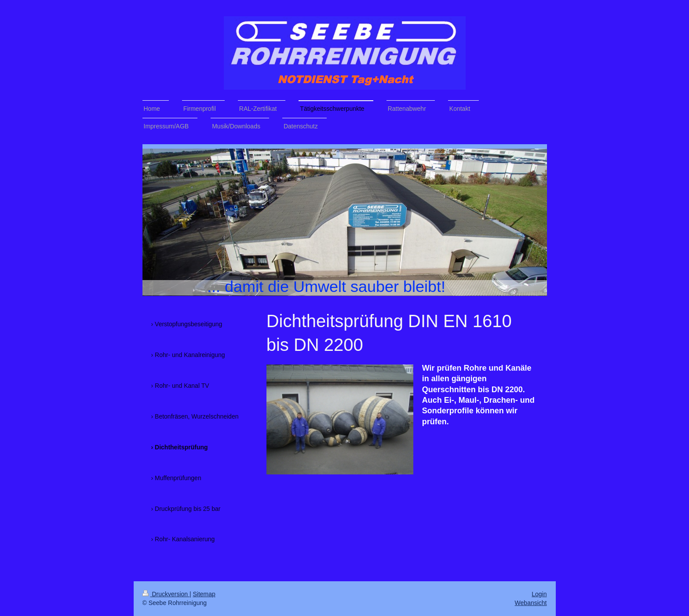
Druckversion (166, 594)
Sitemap (204, 594)
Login (539, 594)
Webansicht (531, 603)
